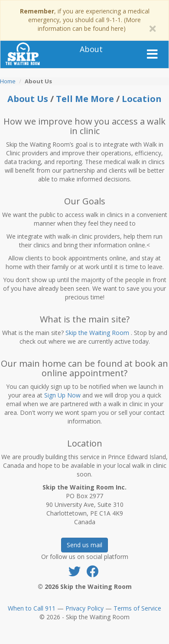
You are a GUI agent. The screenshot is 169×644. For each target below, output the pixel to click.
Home (8, 81)
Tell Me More (86, 99)
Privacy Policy (84, 608)
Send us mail (84, 545)
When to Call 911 (32, 608)
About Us (28, 99)
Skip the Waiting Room (97, 333)
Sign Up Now (62, 395)
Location (142, 99)
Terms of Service (137, 608)
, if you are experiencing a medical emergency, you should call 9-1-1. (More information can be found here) (85, 20)
